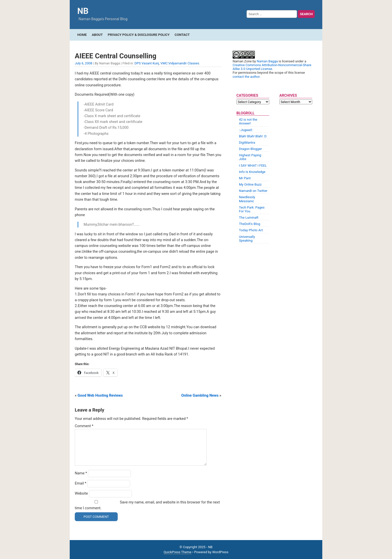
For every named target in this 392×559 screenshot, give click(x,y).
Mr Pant (245, 178)
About (97, 35)
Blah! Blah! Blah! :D (253, 136)
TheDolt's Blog (250, 224)
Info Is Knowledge (252, 172)
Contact (182, 35)
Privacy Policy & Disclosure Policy (139, 35)
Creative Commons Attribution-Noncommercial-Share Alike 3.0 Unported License (272, 67)
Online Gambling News (200, 396)
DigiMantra (247, 143)
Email (81, 483)
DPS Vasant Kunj (147, 63)
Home (82, 35)
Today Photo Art (251, 230)
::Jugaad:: (246, 130)
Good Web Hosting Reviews (100, 396)
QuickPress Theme (178, 552)
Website (81, 493)
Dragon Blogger (250, 149)
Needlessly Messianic (247, 199)
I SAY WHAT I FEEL (253, 166)
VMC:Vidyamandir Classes (180, 63)
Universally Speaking (247, 239)
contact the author (246, 77)
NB (83, 11)
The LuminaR (249, 218)
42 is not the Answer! (248, 121)
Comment (84, 426)
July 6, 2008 (83, 63)
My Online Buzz (250, 184)
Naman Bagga (267, 61)
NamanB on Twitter (253, 191)
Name (81, 473)
